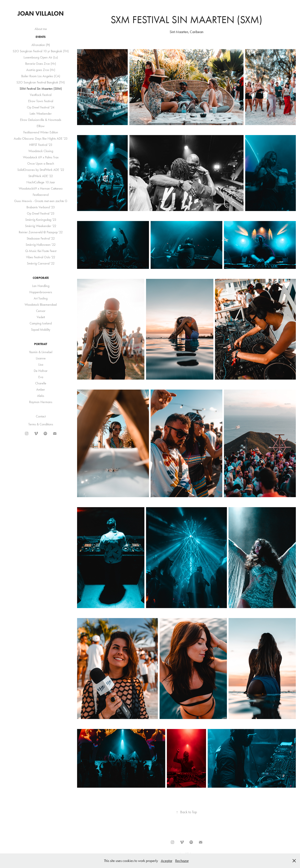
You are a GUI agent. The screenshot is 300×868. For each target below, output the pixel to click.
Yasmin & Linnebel (41, 352)
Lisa (41, 364)
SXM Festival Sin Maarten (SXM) (41, 89)
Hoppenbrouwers (41, 292)
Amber (41, 389)
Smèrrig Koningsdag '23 (41, 220)
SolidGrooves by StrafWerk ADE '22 (41, 170)
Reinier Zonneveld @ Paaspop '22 (41, 232)
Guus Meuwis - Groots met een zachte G (41, 201)
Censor (41, 311)
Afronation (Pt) (41, 45)
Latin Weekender (41, 114)
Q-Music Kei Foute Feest (41, 251)
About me (41, 29)
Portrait (41, 344)
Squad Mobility (41, 330)
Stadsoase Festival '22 (41, 238)
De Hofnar (41, 371)
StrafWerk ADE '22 (41, 176)
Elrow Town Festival (41, 101)
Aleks (41, 396)
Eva (41, 377)
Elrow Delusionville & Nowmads (41, 120)
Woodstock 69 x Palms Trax (41, 157)
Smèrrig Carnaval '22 (41, 263)
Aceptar (167, 861)
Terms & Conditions (41, 424)
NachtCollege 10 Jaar (41, 182)
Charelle (41, 383)
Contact (41, 416)
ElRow (41, 126)
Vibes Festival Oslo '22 (41, 257)
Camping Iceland (41, 323)
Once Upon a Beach (41, 163)
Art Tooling (41, 298)
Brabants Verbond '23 (41, 207)
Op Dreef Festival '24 (41, 107)
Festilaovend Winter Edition (41, 132)
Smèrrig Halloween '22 (41, 245)
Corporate (41, 278)
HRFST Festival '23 (41, 145)
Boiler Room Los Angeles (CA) (41, 76)
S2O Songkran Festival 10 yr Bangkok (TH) (41, 51)
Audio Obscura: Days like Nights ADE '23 (41, 138)
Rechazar (182, 861)
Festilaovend (41, 195)
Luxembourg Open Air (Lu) (41, 57)
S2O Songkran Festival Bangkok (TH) (41, 82)
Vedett (41, 317)
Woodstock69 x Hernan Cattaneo (41, 188)
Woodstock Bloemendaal (41, 305)
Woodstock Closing (41, 151)
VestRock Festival (41, 95)
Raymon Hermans (41, 402)
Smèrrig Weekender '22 (41, 226)
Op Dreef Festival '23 (41, 213)
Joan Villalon (41, 13)
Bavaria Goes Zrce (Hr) (41, 64)
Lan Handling (41, 286)
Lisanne (41, 358)
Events (41, 37)
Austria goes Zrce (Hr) (41, 70)
